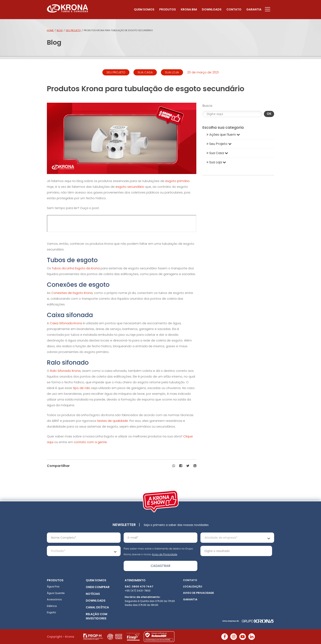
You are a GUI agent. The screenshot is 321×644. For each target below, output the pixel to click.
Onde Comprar (98, 587)
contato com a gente (90, 442)
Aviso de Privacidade (165, 554)
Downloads (212, 9)
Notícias (93, 594)
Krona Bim (189, 9)
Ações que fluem (223, 135)
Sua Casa (217, 153)
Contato (234, 9)
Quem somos (144, 9)
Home (50, 30)
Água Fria (53, 587)
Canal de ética (97, 607)
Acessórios (54, 599)
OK (269, 114)
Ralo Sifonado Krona (65, 371)
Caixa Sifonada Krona (66, 323)
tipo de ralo (82, 388)
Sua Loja (216, 162)
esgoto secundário (130, 187)
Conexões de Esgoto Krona (72, 293)
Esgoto (51, 612)
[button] (174, 466)
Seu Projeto (73, 30)
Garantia (254, 9)
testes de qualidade (112, 421)
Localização (193, 587)
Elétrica (52, 606)
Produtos (168, 9)
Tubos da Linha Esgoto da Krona (76, 268)
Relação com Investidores (97, 616)
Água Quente (56, 593)
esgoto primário (177, 181)
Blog (60, 30)
